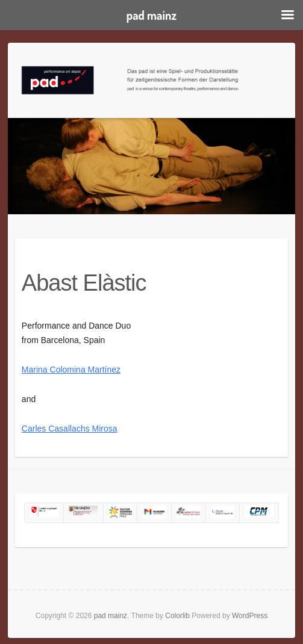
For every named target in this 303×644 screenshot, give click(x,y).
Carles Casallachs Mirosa (70, 429)
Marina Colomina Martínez (71, 370)
